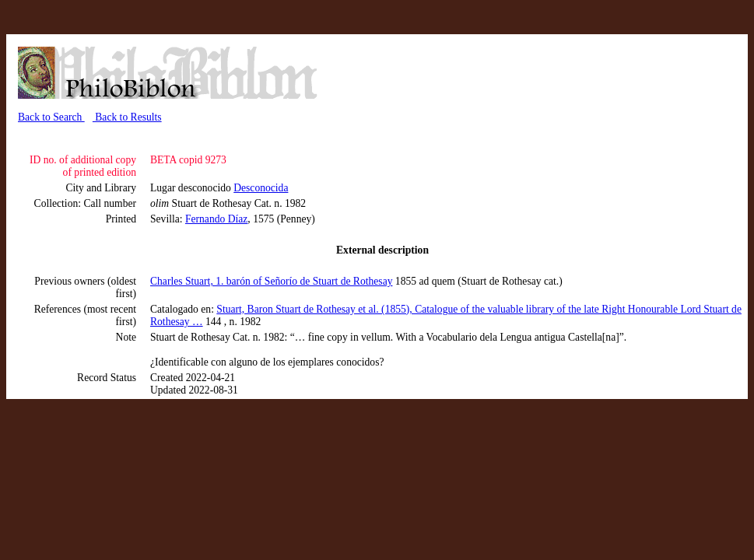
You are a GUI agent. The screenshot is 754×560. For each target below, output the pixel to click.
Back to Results (127, 117)
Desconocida (261, 188)
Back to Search (51, 117)
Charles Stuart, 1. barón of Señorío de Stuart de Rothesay (271, 281)
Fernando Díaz (216, 219)
